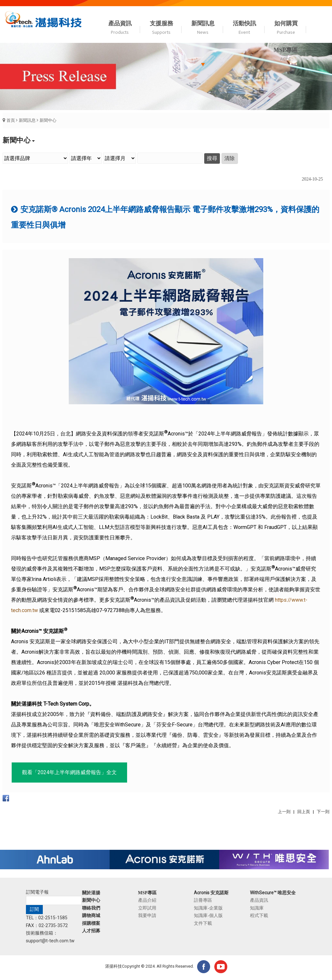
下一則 (323, 812)
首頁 (11, 120)
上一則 (284, 812)
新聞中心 (48, 120)
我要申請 (147, 915)
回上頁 (304, 812)
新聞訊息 (27, 120)
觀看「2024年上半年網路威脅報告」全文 (69, 772)
